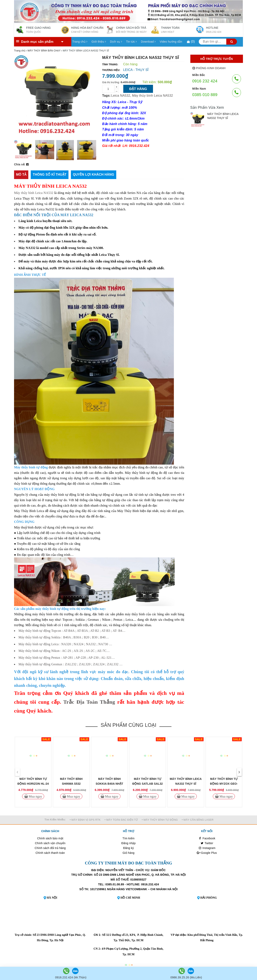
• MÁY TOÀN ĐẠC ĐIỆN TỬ (121, 820)
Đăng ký (128, 848)
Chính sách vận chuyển (50, 843)
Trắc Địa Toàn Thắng (89, 702)
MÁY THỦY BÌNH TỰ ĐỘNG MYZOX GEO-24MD (224, 784)
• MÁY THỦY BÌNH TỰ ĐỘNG (160, 820)
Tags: (107, 96)
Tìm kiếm (128, 838)
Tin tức (132, 42)
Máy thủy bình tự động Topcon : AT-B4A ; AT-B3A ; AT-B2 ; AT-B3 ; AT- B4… (72, 631)
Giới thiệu (99, 42)
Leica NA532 (121, 96)
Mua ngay (35, 796)
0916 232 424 (205, 81)
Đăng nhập (129, 843)
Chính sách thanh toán (50, 853)
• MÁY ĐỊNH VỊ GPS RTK (85, 820)
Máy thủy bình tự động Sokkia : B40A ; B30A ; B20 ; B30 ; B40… (64, 637)
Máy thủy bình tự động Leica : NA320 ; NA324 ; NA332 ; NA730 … (65, 644)
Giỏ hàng (128, 853)
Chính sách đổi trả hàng (50, 848)
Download (148, 42)
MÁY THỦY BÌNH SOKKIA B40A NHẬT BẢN (110, 784)
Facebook (207, 838)
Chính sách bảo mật (50, 838)
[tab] (21, 175)
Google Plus (207, 853)
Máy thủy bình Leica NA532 (153, 96)
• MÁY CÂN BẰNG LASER (198, 820)
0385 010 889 (205, 95)
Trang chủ (80, 42)
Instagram (207, 848)
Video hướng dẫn (171, 42)
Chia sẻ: (20, 164)
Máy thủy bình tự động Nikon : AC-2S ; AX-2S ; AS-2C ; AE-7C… (64, 651)
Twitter (207, 843)
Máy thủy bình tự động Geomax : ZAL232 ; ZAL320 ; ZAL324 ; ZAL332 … (71, 664)
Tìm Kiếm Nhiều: (55, 820)
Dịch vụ (116, 42)
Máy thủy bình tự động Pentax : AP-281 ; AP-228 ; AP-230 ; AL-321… (67, 658)
